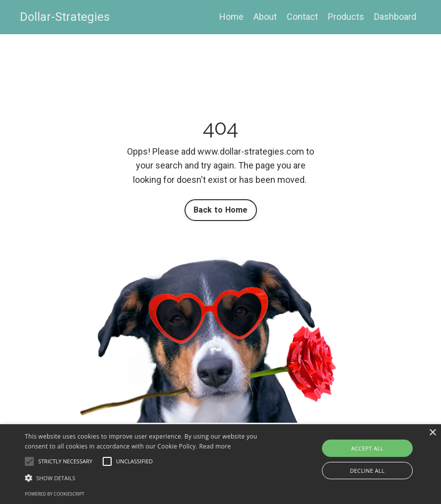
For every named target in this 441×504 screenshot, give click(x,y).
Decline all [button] (367, 471)
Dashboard (395, 17)
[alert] (220, 464)
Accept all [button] (367, 448)
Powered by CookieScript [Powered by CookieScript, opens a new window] (55, 494)
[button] (29, 461)
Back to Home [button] (221, 210)
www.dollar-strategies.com (251, 151)
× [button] (432, 433)
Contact (302, 17)
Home (231, 17)
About (265, 17)
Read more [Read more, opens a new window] (215, 446)
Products (346, 17)
